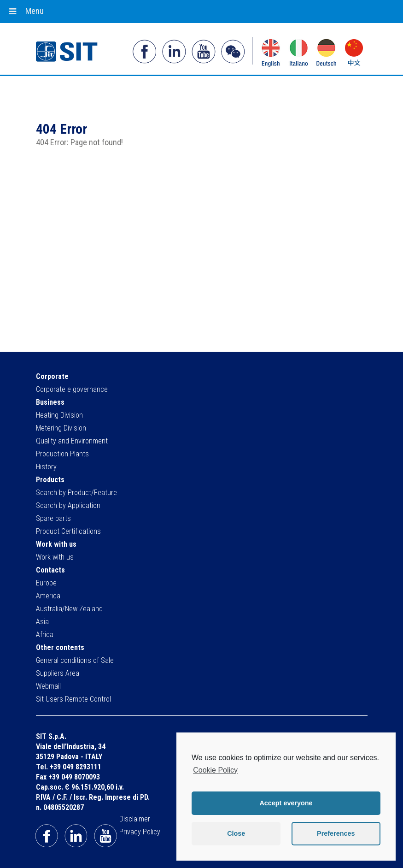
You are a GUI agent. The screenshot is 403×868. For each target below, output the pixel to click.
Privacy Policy (140, 832)
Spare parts (53, 518)
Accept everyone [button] (286, 803)
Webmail (48, 686)
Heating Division (59, 415)
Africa (45, 635)
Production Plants (62, 454)
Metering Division (61, 428)
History (46, 467)
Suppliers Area (58, 673)
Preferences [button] (336, 833)
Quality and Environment (72, 441)
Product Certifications (68, 531)
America (48, 596)
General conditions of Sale (75, 660)
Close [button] (236, 833)
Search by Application (68, 505)
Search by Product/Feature (76, 493)
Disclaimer (135, 819)
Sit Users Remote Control (73, 699)
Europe (46, 583)
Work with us (55, 557)
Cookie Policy (215, 770)
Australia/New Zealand (69, 609)
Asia (42, 622)
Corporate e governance (72, 389)
